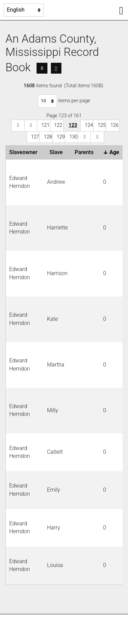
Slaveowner (25, 152)
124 (89, 125)
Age (112, 152)
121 (45, 125)
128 (48, 137)
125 (102, 125)
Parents (86, 152)
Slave (58, 152)
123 (73, 125)
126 (114, 125)
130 (73, 137)
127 (35, 137)
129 (61, 137)
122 (58, 125)
